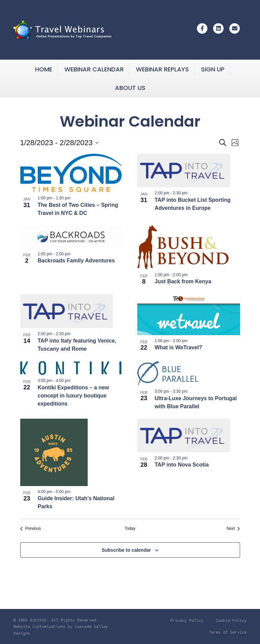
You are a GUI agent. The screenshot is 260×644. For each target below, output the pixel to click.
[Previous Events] (31, 529)
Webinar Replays (162, 69)
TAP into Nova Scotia (182, 465)
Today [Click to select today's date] (130, 528)
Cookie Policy (231, 620)
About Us (130, 88)
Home (44, 69)
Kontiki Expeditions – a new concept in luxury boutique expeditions (74, 396)
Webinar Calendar (94, 69)
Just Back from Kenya (183, 281)
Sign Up (213, 69)
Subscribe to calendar (126, 550)
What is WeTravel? (179, 347)
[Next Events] (233, 529)
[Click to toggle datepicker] (59, 143)
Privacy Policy (187, 620)
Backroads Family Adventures (76, 261)
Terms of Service (228, 632)
